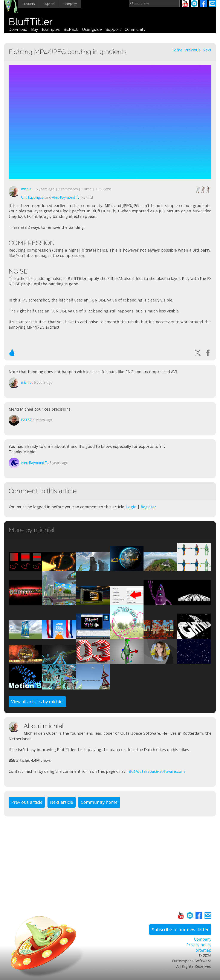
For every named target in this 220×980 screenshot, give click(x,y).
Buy (35, 29)
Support (49, 4)
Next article (62, 802)
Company (70, 4)
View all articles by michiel (37, 702)
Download (18, 29)
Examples (51, 29)
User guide (92, 29)
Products (29, 4)
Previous (192, 50)
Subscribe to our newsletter (180, 930)
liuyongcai (36, 197)
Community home (99, 802)
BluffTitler (31, 22)
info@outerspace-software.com (156, 771)
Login (131, 507)
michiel (27, 189)
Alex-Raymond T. (65, 197)
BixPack (71, 29)
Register (148, 507)
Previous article (27, 802)
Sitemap (204, 950)
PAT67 (26, 420)
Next (207, 50)
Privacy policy (199, 945)
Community (135, 29)
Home (177, 50)
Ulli (24, 197)
